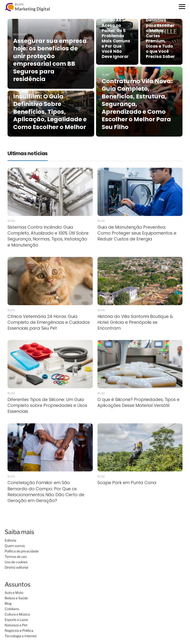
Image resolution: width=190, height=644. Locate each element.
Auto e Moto (14, 593)
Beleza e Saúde (16, 598)
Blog (8, 603)
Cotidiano (12, 609)
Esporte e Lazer (16, 620)
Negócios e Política (19, 630)
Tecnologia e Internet (21, 636)
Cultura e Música (17, 614)
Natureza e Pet (16, 625)
